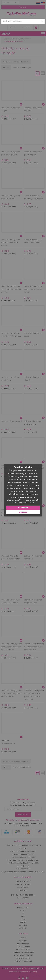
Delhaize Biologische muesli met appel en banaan (33, 289)
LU (23, 913)
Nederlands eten (23, 908)
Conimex (23, 922)
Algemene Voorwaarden (19, 971)
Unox (23, 919)
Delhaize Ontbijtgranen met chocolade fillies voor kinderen (34, 647)
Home (6, 38)
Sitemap (34, 971)
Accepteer (23, 508)
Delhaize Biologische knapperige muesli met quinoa (12, 289)
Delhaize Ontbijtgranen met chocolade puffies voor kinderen (12, 694)
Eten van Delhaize (24, 38)
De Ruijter (23, 925)
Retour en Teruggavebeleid (23, 952)
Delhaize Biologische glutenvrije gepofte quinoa (11, 242)
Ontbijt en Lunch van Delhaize (14, 40)
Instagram (19, 978)
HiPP (23, 916)
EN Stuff (43, 3)
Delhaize (13, 38)
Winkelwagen (36, 28)
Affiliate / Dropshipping (23, 961)
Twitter (23, 978)
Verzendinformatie (23, 950)
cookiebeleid (28, 503)
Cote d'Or (23, 928)
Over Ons (23, 941)
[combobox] (23, 21)
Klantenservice (23, 944)
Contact (23, 938)
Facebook (27, 978)
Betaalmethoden (23, 947)
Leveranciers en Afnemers (23, 955)
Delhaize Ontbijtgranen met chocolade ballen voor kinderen (12, 647)
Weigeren (23, 512)
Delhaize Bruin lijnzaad (11, 421)
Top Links (6, 3)
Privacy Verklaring (23, 958)
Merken (23, 911)
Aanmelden (23, 7)
